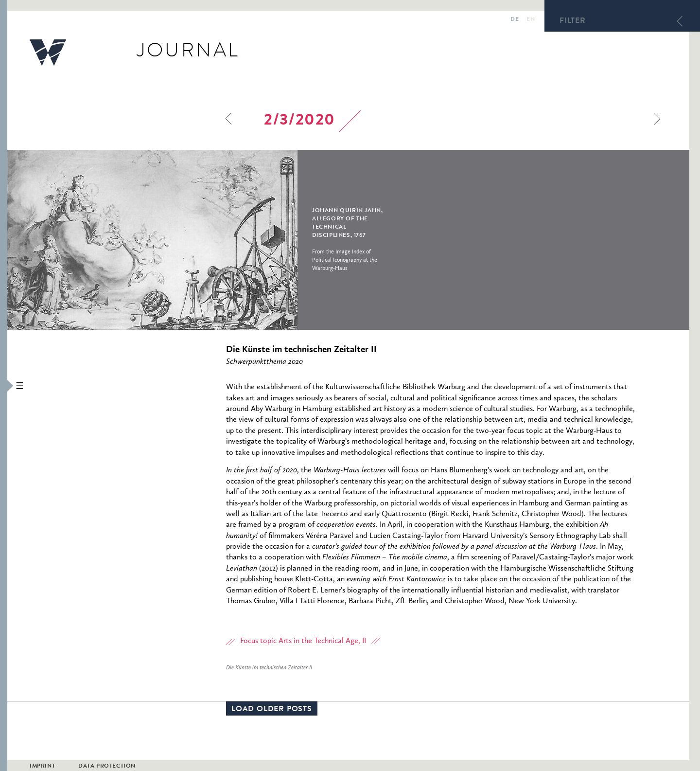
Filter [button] (573, 21)
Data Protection (107, 767)
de (515, 20)
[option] (218, 240)
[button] (4, 385)
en (531, 20)
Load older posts (272, 710)
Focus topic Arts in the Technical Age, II (303, 641)
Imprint (42, 767)
